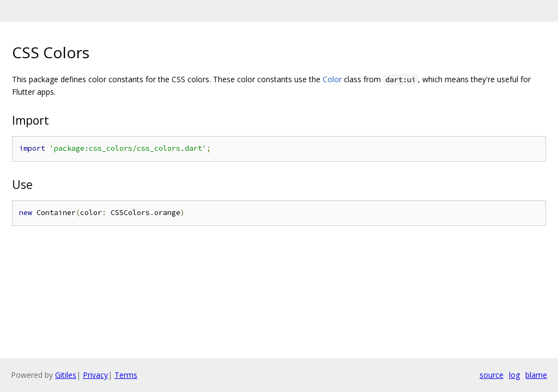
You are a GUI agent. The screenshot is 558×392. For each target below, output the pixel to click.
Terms (126, 375)
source (492, 375)
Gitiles (66, 375)
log (514, 375)
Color (332, 79)
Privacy (95, 375)
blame (536, 375)
